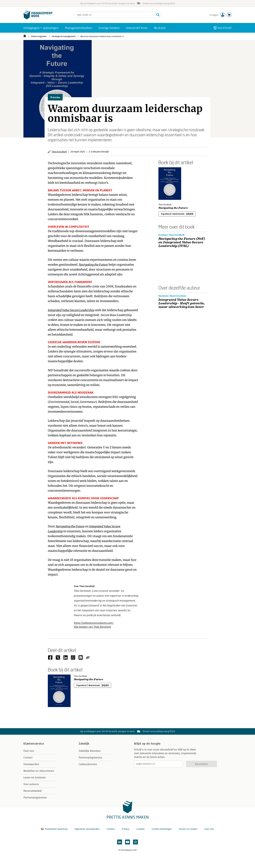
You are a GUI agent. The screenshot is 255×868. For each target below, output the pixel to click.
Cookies (141, 829)
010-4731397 (225, 28)
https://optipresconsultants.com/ (94, 623)
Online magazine (39, 36)
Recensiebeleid (33, 791)
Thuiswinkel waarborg (55, 829)
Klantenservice (34, 744)
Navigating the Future (173, 208)
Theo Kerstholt (59, 152)
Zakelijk (84, 744)
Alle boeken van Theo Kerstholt (92, 627)
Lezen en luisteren (35, 778)
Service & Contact (188, 829)
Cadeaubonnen (88, 764)
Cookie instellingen (162, 829)
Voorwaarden (31, 764)
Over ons (29, 751)
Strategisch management (64, 36)
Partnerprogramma (35, 798)
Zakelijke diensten (90, 751)
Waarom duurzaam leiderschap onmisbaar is (102, 36)
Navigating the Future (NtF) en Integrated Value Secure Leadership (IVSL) (182, 242)
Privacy (126, 829)
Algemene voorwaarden (87, 829)
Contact (28, 758)
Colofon (111, 829)
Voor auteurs (31, 784)
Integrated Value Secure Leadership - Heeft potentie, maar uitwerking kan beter (182, 303)
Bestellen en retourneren (39, 771)
